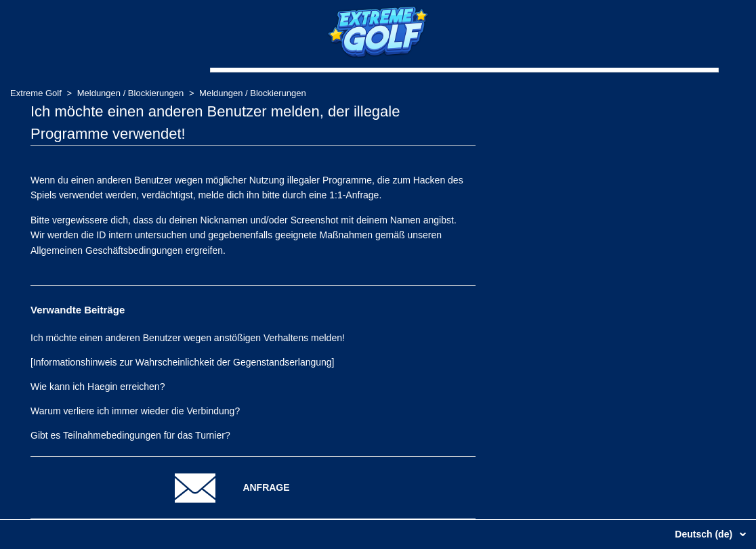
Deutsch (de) (705, 534)
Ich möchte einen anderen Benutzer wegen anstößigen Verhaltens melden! (188, 338)
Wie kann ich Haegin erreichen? (98, 387)
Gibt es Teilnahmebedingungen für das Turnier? (130, 435)
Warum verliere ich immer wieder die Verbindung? (135, 411)
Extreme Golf (36, 93)
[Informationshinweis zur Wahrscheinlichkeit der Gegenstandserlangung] (183, 362)
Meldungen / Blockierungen (132, 93)
